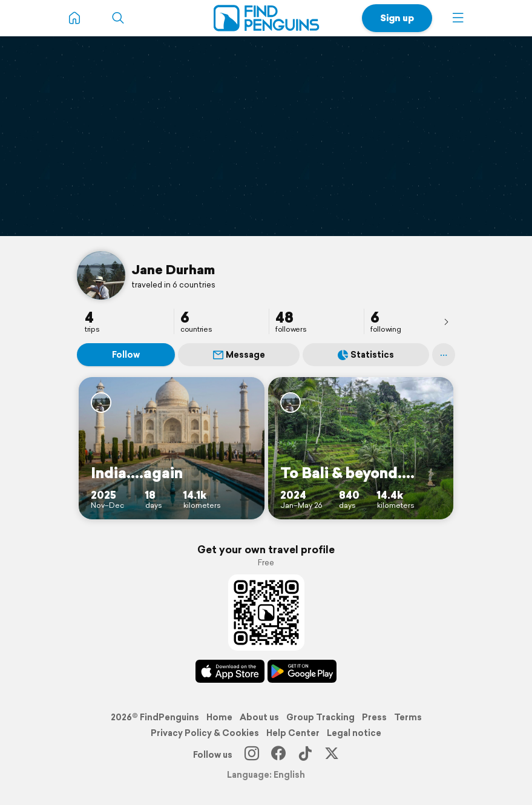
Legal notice (354, 733)
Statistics (366, 355)
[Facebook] (278, 755)
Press (374, 717)
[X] (332, 755)
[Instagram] (252, 755)
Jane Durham (173, 269)
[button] (458, 18)
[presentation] (446, 321)
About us (259, 717)
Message (239, 355)
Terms (408, 717)
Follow (126, 355)
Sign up (397, 18)
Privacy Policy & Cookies (205, 733)
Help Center (293, 733)
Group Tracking (320, 717)
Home (219, 717)
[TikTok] (305, 755)
